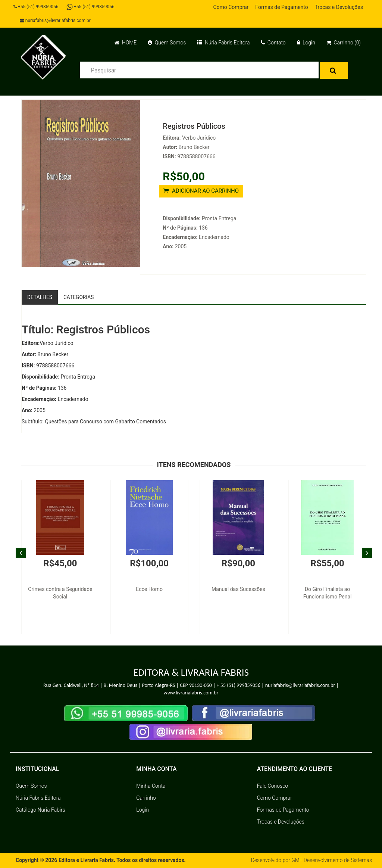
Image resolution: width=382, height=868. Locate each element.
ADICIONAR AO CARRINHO (201, 191)
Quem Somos (167, 43)
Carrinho (146, 798)
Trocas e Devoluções (339, 7)
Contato (273, 43)
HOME (126, 43)
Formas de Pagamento (281, 7)
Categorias (79, 297)
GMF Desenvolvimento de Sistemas (331, 861)
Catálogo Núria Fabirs (40, 810)
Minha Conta (151, 786)
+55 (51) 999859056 (36, 7)
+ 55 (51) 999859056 (239, 685)
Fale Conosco (273, 786)
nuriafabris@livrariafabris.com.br (56, 21)
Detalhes (40, 297)
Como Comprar (231, 7)
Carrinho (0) (344, 43)
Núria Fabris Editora (223, 43)
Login (306, 43)
